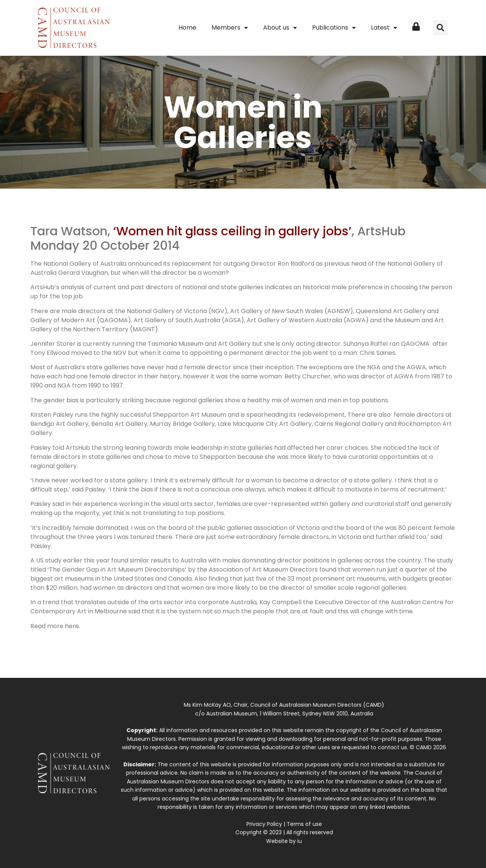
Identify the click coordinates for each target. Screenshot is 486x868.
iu (300, 841)
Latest (384, 28)
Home (187, 28)
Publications (334, 28)
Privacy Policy (264, 824)
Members (230, 28)
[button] (440, 28)
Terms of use (304, 824)
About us (280, 28)
